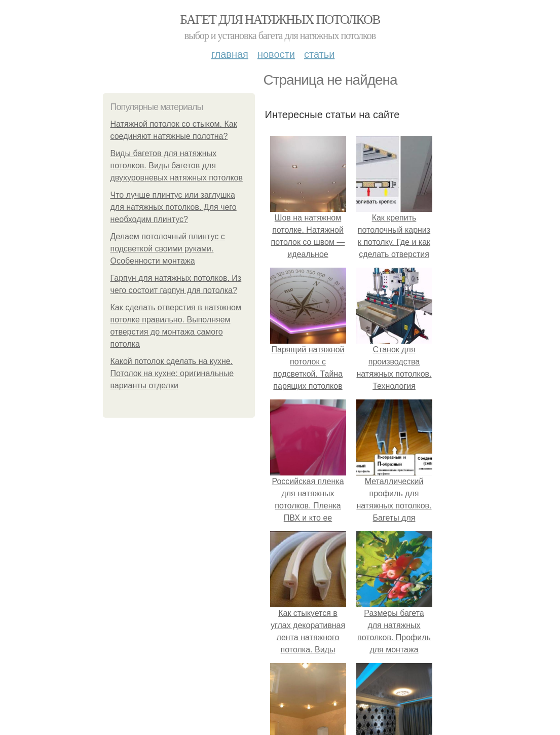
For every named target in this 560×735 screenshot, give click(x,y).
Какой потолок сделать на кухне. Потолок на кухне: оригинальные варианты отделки (172, 373)
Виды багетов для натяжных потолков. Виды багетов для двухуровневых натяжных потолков (177, 166)
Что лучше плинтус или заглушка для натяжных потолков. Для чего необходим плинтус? (174, 207)
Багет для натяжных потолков (280, 20)
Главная (230, 54)
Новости (276, 54)
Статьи (319, 54)
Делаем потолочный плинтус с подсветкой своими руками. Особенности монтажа (168, 249)
